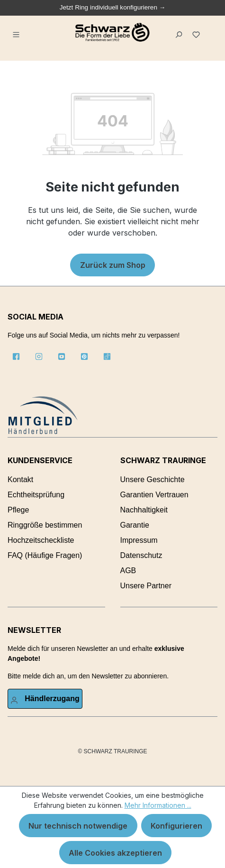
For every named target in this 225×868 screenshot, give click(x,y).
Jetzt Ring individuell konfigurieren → (113, 7)
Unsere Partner (146, 586)
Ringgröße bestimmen (45, 525)
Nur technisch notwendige (78, 826)
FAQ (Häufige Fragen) (45, 555)
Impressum (139, 540)
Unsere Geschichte (153, 480)
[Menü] (18, 32)
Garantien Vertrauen (154, 495)
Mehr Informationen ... (158, 805)
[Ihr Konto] (45, 699)
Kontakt (20, 480)
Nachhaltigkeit (144, 510)
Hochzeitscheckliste (41, 540)
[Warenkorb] (210, 29)
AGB (128, 571)
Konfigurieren (176, 826)
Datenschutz (141, 555)
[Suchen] (180, 32)
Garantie (135, 525)
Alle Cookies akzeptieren (115, 853)
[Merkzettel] (198, 32)
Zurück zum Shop (113, 265)
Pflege (18, 510)
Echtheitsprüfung (36, 495)
